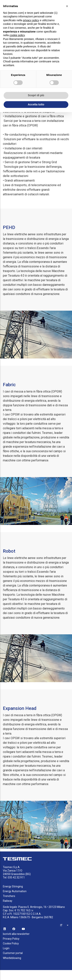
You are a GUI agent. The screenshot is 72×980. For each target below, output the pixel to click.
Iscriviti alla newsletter (16, 934)
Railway (8, 901)
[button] (67, 6)
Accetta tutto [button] (36, 104)
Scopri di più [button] (36, 95)
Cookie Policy (11, 943)
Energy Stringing (13, 886)
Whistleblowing (12, 958)
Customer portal (13, 953)
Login (6, 948)
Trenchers (9, 896)
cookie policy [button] (17, 35)
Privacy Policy (11, 939)
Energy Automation (15, 891)
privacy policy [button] (31, 20)
